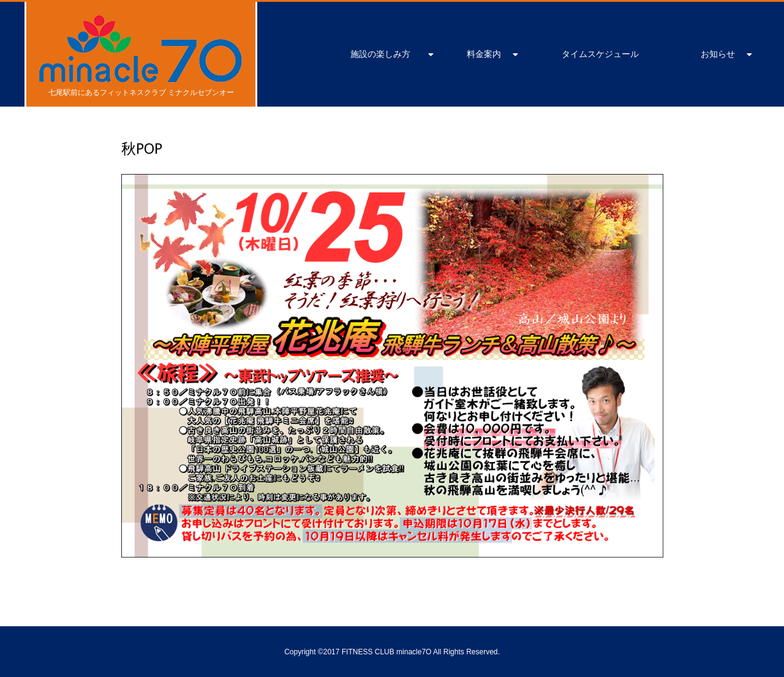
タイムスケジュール (600, 54)
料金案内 (484, 54)
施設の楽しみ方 (380, 54)
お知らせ (718, 54)
